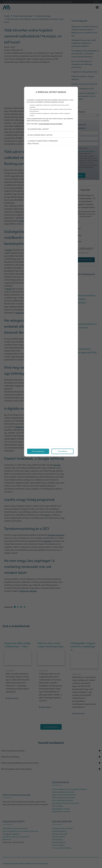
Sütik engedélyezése (38, 451)
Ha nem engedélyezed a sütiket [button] (40, 135)
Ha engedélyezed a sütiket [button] (38, 129)
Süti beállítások (63, 451)
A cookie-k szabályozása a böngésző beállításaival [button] (43, 142)
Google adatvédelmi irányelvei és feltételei (51, 124)
